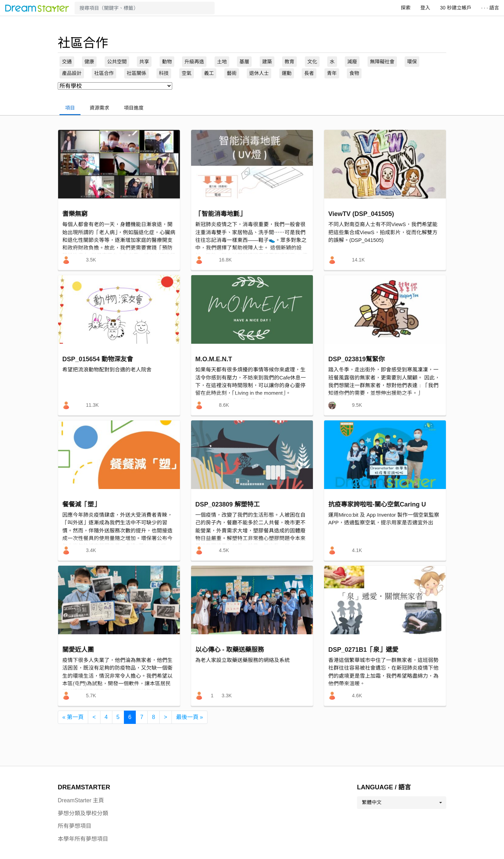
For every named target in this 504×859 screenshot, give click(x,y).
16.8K (225, 260)
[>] (165, 717)
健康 (89, 62)
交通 (67, 62)
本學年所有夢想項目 (83, 839)
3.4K (91, 550)
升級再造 (194, 62)
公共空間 (117, 62)
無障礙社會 (382, 62)
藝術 (232, 73)
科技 (164, 73)
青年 (332, 73)
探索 (406, 8)
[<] (94, 717)
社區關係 (136, 73)
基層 (244, 62)
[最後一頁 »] (190, 717)
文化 (312, 62)
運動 (287, 73)
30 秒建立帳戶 (456, 8)
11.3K (92, 405)
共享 (144, 62)
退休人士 (259, 73)
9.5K (357, 405)
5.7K (91, 696)
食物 (354, 73)
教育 (289, 62)
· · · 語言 (490, 8)
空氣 (187, 73)
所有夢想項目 (75, 826)
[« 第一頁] (73, 717)
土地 (222, 62)
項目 (70, 108)
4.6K (357, 696)
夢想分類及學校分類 (83, 813)
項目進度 (134, 108)
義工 (209, 73)
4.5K (224, 550)
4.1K (357, 550)
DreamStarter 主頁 (81, 800)
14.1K (358, 260)
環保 (412, 62)
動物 (167, 62)
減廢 (352, 62)
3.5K (91, 260)
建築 (267, 62)
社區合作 (104, 73)
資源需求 (99, 108)
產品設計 (72, 73)
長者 (309, 73)
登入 (425, 8)
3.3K (227, 696)
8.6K (224, 405)
